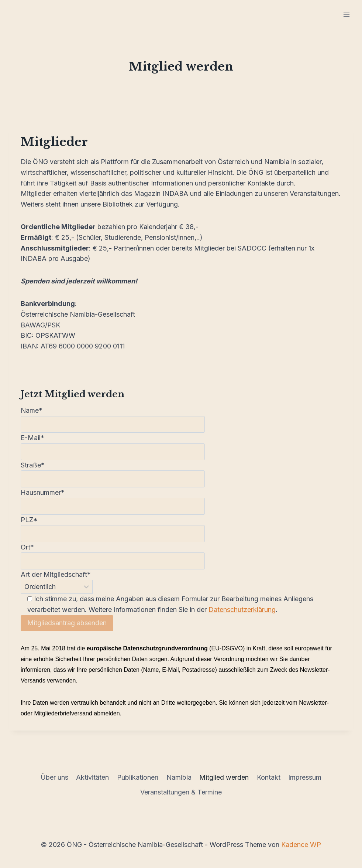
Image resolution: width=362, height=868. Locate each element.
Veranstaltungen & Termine (181, 792)
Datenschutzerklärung (242, 610)
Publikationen (138, 777)
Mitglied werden (224, 777)
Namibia (179, 777)
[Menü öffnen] (346, 15)
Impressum (305, 777)
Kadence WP (301, 845)
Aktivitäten (92, 777)
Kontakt (269, 777)
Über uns (54, 777)
